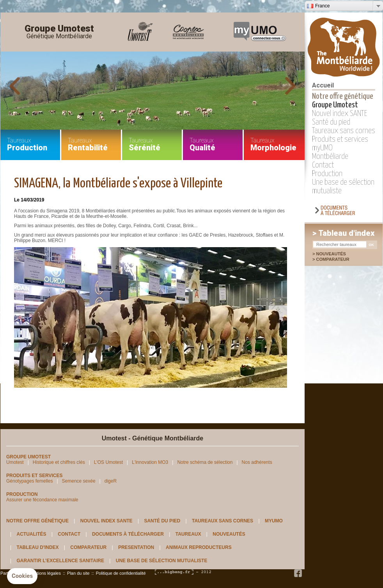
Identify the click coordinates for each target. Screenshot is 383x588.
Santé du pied (331, 122)
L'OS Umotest (108, 462)
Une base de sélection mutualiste (162, 561)
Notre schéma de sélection (205, 462)
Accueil (323, 85)
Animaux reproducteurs (199, 547)
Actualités (31, 534)
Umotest (15, 462)
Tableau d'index (37, 547)
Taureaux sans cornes (344, 131)
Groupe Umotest (59, 32)
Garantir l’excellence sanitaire (60, 561)
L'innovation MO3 (150, 462)
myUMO (322, 148)
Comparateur (337, 259)
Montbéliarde (330, 157)
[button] (22, 576)
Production (327, 174)
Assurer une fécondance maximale (42, 500)
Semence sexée (79, 481)
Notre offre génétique (343, 96)
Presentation (136, 547)
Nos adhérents (257, 462)
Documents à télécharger (128, 534)
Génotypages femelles (29, 481)
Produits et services (340, 139)
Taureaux (188, 534)
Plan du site (78, 573)
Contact (323, 165)
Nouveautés (331, 254)
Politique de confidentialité (121, 573)
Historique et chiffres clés (59, 462)
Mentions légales (45, 573)
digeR (111, 481)
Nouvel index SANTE (340, 114)
